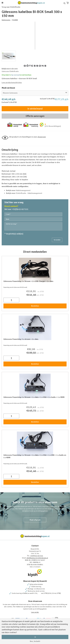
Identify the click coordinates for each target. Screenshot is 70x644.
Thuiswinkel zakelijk (15, 125)
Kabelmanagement (23, 190)
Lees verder (35, 612)
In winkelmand (35, 109)
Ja (35, 637)
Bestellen (35, 306)
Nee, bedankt (35, 641)
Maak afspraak (35, 520)
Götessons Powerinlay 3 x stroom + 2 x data (21, 339)
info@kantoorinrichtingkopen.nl (37, 558)
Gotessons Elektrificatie (10, 71)
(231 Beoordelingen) (53, 126)
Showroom (42, 137)
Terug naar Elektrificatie (11, 7)
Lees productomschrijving (12, 83)
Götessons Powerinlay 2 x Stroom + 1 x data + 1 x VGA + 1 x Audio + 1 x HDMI (34, 397)
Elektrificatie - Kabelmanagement (29, 193)
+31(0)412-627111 (37, 556)
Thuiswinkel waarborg (31, 125)
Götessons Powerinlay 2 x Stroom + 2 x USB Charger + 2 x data (28, 281)
